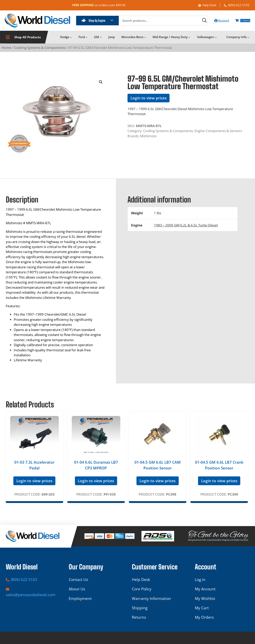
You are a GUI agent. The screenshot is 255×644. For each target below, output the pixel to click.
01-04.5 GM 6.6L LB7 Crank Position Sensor (219, 467)
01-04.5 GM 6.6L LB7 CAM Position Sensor (158, 467)
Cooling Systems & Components (40, 50)
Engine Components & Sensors (218, 133)
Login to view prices (149, 100)
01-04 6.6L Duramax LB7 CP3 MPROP (96, 467)
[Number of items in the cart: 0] (241, 22)
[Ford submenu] (87, 39)
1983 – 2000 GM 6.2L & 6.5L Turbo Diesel (186, 227)
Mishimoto (148, 138)
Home (6, 50)
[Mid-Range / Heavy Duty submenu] (189, 39)
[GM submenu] (101, 39)
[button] (101, 84)
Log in (200, 582)
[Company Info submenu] (248, 39)
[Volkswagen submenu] (216, 39)
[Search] (195, 22)
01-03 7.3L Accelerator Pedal (34, 467)
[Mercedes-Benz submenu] (145, 39)
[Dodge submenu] (71, 39)
